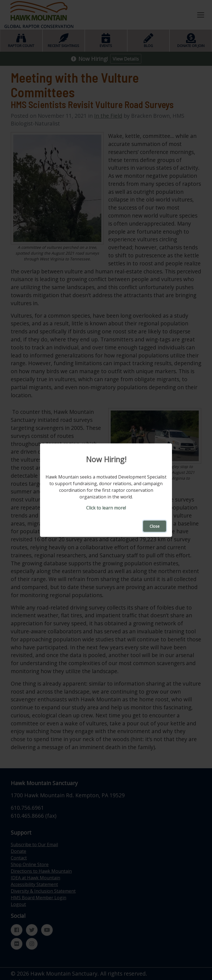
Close (155, 526)
